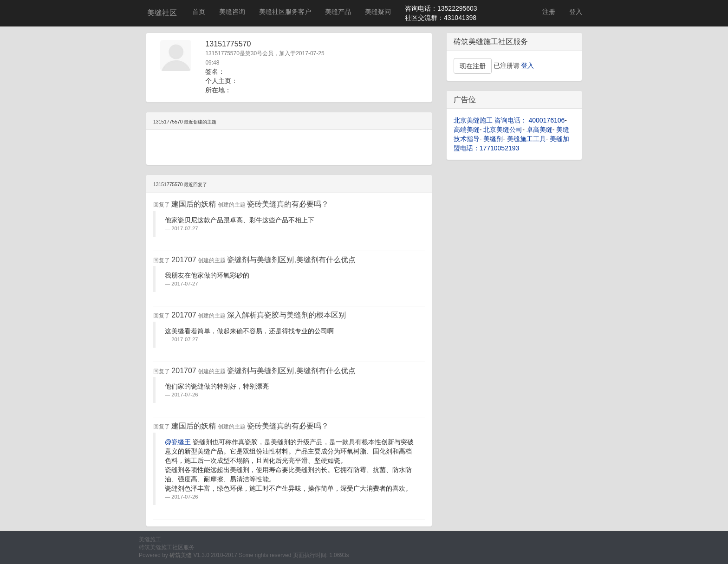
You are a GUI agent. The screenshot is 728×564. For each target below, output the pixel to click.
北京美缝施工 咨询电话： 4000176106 (509, 120)
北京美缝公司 (503, 130)
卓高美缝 (539, 130)
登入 (576, 12)
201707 (184, 260)
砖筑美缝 (181, 555)
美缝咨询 (232, 12)
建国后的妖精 (194, 204)
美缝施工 (150, 539)
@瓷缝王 (178, 442)
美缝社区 (162, 13)
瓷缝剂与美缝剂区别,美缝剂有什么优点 (291, 260)
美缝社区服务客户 (285, 12)
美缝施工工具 (526, 139)
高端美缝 (467, 130)
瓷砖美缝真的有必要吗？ (288, 204)
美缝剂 (493, 139)
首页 (199, 12)
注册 (549, 12)
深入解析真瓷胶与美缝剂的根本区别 (286, 315)
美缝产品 (338, 12)
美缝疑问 (378, 12)
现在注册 (473, 66)
